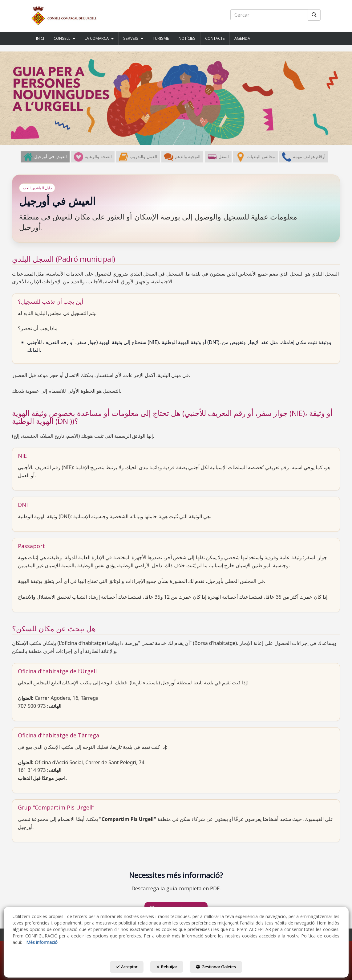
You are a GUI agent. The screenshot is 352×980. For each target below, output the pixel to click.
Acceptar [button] (120, 968)
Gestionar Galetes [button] (223, 968)
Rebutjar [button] (167, 968)
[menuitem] (40, 38)
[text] (269, 15)
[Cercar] (314, 15)
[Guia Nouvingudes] (176, 98)
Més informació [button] (42, 944)
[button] (64, 16)
